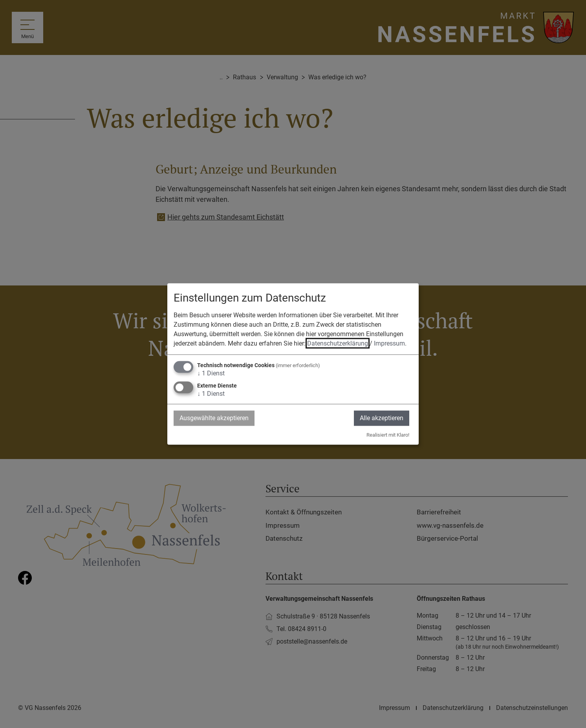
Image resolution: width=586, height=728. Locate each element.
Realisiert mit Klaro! (388, 434)
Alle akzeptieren (382, 418)
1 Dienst (211, 373)
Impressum (389, 343)
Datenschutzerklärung (338, 343)
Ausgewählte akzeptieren (214, 418)
